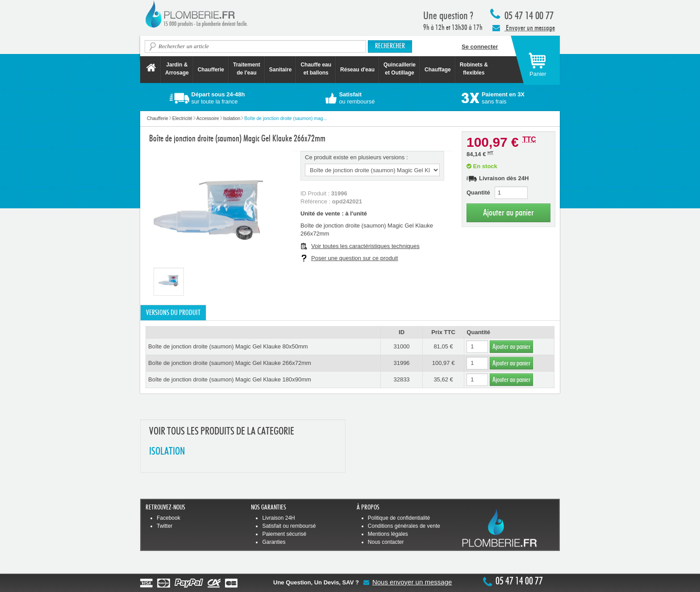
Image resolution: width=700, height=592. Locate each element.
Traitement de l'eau (247, 69)
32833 (401, 379)
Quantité (478, 193)
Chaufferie (211, 70)
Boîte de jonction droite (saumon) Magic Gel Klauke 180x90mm (230, 379)
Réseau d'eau (357, 70)
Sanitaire (281, 70)
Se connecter (480, 47)
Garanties (274, 542)
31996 (401, 363)
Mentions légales (388, 534)
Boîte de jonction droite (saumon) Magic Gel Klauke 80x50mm (228, 346)
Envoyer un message (524, 28)
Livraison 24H (278, 518)
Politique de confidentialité (399, 518)
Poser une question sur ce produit (354, 258)
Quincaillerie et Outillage (400, 69)
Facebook (169, 518)
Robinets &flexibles (474, 69)
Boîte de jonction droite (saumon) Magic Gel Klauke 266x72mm (230, 363)
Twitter (165, 526)
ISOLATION (167, 452)
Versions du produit (173, 313)
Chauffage (438, 70)
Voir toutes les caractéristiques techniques (365, 246)
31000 (401, 346)
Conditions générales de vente (404, 526)
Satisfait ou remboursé (289, 526)
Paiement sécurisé (284, 534)
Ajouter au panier (508, 213)
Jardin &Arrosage (177, 69)
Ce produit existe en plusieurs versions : (356, 157)
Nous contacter (386, 542)
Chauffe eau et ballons (316, 69)
